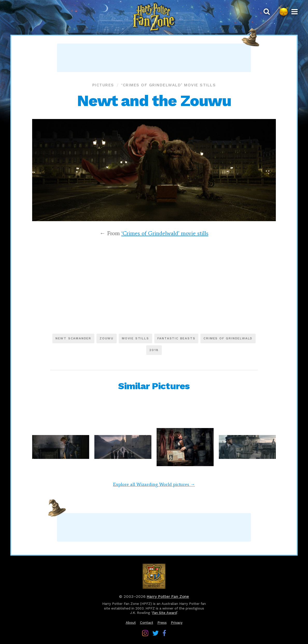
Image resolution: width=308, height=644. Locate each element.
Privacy (177, 623)
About (131, 623)
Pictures (103, 85)
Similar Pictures (154, 386)
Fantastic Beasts (176, 338)
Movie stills (135, 338)
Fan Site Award (164, 613)
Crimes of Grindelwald (228, 338)
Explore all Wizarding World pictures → (154, 484)
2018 (154, 350)
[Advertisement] (154, 58)
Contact (147, 623)
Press (162, 623)
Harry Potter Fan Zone (168, 597)
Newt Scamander (73, 338)
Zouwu (107, 338)
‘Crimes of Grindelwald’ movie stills (169, 85)
